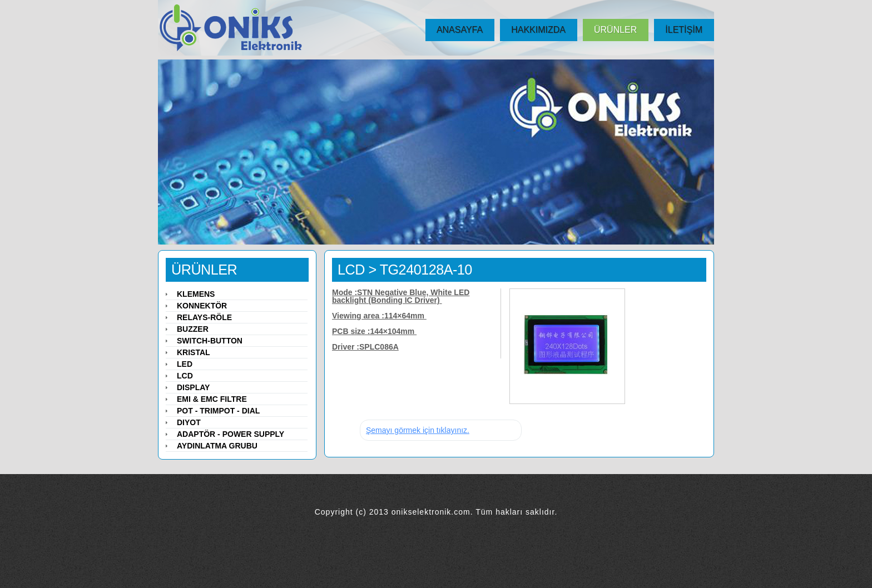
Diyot (189, 422)
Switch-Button (210, 341)
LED (185, 364)
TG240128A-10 (426, 270)
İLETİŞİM (684, 30)
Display (193, 387)
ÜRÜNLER (615, 30)
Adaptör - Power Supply (231, 434)
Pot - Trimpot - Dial (218, 411)
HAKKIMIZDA (538, 30)
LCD (351, 270)
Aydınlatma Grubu (217, 446)
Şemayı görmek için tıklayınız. (418, 430)
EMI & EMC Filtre (212, 399)
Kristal (194, 352)
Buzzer (193, 329)
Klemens (196, 294)
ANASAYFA (460, 30)
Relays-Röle (204, 317)
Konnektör (202, 306)
